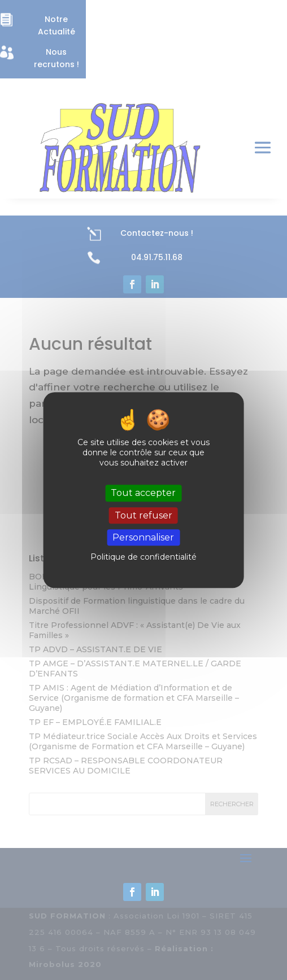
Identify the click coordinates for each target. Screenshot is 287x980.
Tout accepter (143, 493)
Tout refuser (143, 515)
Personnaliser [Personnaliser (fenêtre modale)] (143, 537)
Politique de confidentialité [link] (143, 557)
